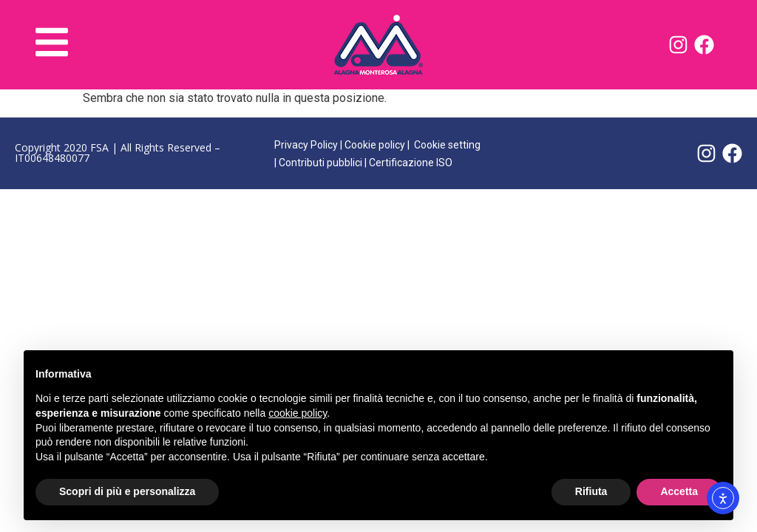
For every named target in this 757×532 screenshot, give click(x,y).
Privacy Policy (306, 145)
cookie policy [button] (298, 413)
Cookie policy (375, 145)
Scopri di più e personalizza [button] (127, 491)
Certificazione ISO (411, 163)
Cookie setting (447, 145)
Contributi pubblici (320, 163)
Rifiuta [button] (591, 491)
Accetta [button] (679, 491)
